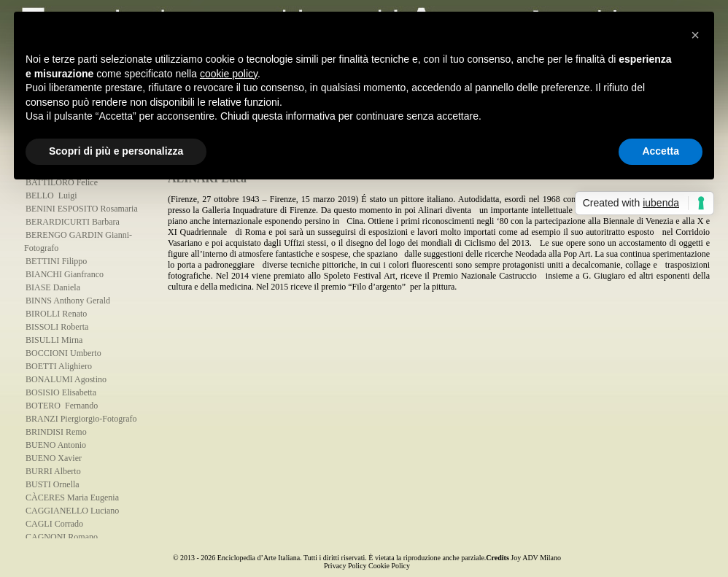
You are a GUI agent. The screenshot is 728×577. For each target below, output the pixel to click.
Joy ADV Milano (536, 558)
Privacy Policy (345, 566)
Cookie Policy (389, 566)
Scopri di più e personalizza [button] (116, 151)
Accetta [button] (661, 151)
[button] (695, 35)
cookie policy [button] (229, 74)
